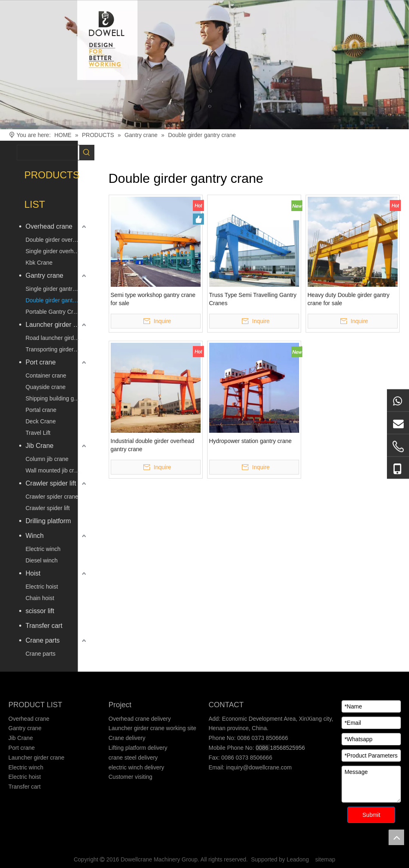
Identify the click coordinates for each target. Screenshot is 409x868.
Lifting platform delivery (138, 748)
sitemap (325, 859)
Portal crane (41, 410)
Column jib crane (47, 459)
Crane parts (43, 640)
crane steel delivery (133, 758)
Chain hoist (40, 598)
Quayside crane (46, 387)
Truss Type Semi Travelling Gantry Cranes (253, 299)
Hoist (33, 573)
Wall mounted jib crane (55, 470)
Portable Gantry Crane (54, 312)
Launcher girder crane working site (153, 728)
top (396, 837)
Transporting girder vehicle (57, 349)
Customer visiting (131, 777)
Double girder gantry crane (57, 300)
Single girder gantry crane (57, 289)
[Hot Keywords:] (87, 153)
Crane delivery (127, 738)
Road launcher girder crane (57, 338)
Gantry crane (45, 275)
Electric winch (43, 549)
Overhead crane (49, 226)
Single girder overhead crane (57, 251)
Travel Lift (38, 433)
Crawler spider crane (52, 497)
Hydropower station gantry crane (250, 441)
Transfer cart (44, 626)
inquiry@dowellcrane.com (258, 767)
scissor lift (40, 611)
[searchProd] (48, 153)
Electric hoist (42, 587)
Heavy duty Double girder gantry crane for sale (349, 299)
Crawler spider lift (51, 483)
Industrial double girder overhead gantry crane (153, 445)
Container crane (46, 376)
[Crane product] (204, 65)
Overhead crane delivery (140, 719)
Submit (371, 815)
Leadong (298, 859)
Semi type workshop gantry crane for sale (153, 299)
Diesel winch (42, 560)
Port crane (41, 362)
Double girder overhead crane (57, 240)
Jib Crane (40, 446)
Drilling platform (48, 521)
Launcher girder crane (57, 325)
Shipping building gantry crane (57, 398)
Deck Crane (41, 421)
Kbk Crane (39, 263)
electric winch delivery (136, 767)
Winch (35, 536)
